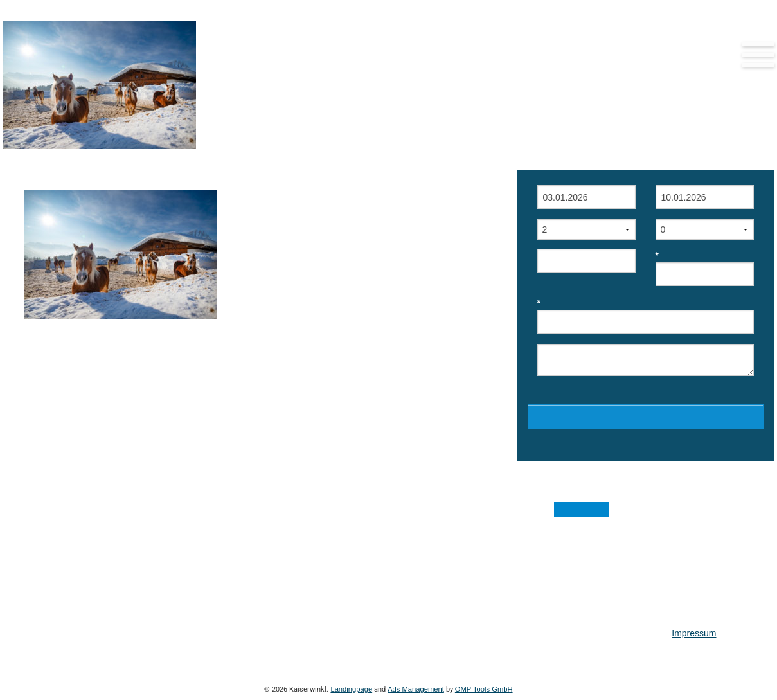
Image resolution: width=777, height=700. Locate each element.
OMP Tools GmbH (484, 689)
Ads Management (416, 689)
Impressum (694, 633)
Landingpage (351, 689)
